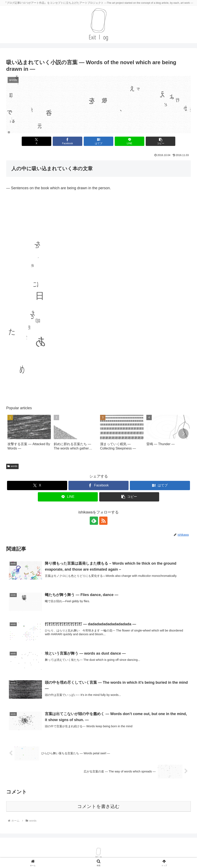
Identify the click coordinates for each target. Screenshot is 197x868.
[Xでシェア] (36, 141)
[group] (29, 435)
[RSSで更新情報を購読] (103, 521)
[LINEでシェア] (130, 141)
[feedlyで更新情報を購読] (94, 521)
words (12, 466)
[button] (161, 141)
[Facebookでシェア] (67, 141)
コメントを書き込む (98, 806)
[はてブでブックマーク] (98, 141)
